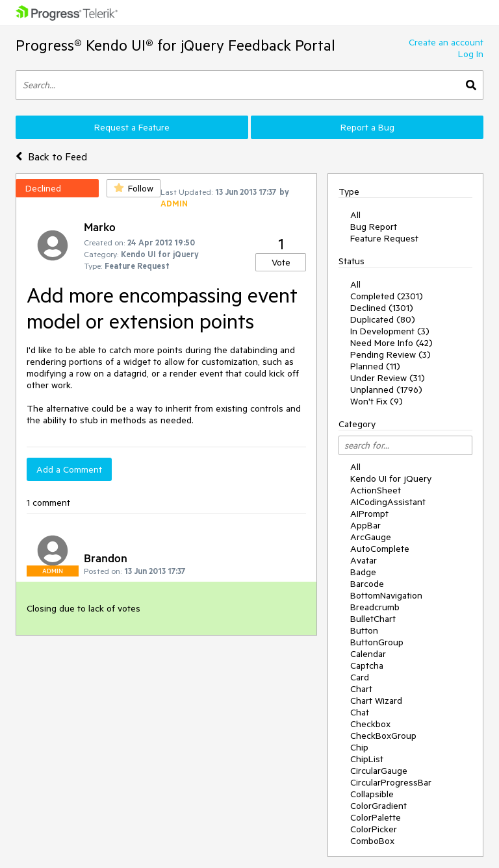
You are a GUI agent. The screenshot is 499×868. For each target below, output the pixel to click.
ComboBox (372, 841)
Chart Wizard (376, 701)
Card (360, 677)
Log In (471, 54)
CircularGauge (379, 771)
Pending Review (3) (390, 354)
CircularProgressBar (391, 782)
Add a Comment (69, 469)
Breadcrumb (375, 607)
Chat (360, 712)
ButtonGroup (377, 642)
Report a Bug (367, 127)
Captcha (367, 665)
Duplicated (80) (383, 319)
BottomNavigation (386, 595)
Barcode (367, 584)
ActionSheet (376, 490)
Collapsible (372, 794)
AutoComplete (380, 549)
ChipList (367, 759)
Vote (281, 262)
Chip (359, 747)
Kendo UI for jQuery (391, 478)
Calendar (368, 654)
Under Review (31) (388, 378)
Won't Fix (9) (377, 401)
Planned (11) (375, 366)
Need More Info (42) (391, 343)
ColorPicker (374, 829)
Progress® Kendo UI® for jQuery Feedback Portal (175, 45)
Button (364, 630)
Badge (363, 572)
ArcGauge (371, 537)
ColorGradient (378, 806)
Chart (361, 689)
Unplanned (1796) (386, 390)
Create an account (446, 42)
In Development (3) (390, 331)
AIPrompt (369, 514)
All (355, 215)
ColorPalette (376, 817)
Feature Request (384, 238)
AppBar (365, 525)
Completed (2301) (387, 296)
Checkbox (370, 724)
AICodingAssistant (388, 502)
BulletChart (373, 619)
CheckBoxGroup (383, 736)
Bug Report (374, 227)
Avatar (364, 560)
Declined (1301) (382, 308)
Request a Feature (132, 127)
